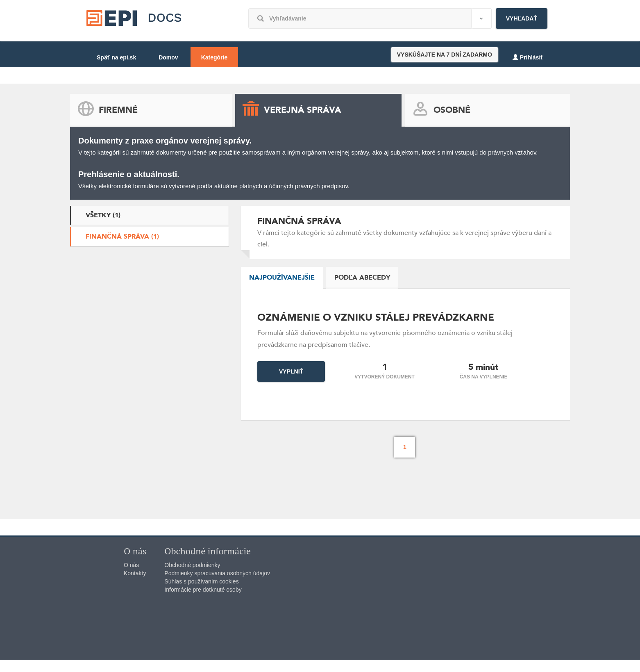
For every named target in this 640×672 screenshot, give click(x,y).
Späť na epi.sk (116, 57)
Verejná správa (303, 110)
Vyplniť (291, 371)
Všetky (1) (103, 215)
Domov (168, 57)
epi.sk (136, 24)
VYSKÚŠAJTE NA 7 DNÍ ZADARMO (445, 55)
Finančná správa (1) (122, 237)
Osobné (452, 110)
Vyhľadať (522, 18)
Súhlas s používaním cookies (201, 581)
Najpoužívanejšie (282, 278)
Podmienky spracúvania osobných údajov (217, 573)
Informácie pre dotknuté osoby (203, 590)
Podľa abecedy (362, 278)
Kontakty (135, 573)
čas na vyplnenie (484, 377)
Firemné (118, 110)
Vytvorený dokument (385, 377)
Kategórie (214, 57)
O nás (131, 565)
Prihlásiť (528, 57)
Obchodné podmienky (192, 565)
